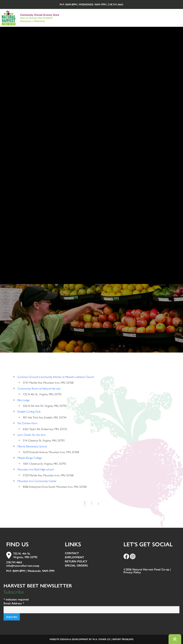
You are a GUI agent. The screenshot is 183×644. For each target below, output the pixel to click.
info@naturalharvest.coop (23, 566)
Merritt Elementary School (32, 446)
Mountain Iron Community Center (37, 481)
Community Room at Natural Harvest (39, 388)
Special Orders (76, 566)
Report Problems (123, 639)
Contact (72, 553)
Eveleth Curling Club (29, 411)
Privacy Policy (132, 572)
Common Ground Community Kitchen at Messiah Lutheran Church (56, 377)
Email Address (14, 603)
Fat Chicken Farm (27, 423)
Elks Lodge (24, 400)
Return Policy (76, 562)
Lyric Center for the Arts (32, 435)
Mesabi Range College (30, 458)
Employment (74, 557)
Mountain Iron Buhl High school (36, 469)
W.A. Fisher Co (101, 639)
